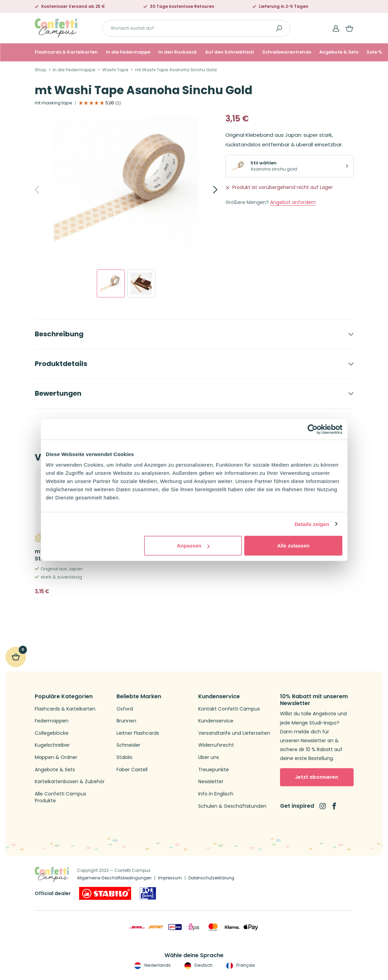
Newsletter (211, 782)
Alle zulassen (293, 546)
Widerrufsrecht (216, 745)
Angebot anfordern (293, 202)
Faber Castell (132, 770)
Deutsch (198, 965)
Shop (41, 70)
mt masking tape (53, 103)
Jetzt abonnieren (317, 777)
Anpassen (193, 546)
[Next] (208, 190)
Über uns (209, 757)
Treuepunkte (214, 770)
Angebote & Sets (339, 52)
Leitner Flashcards (138, 733)
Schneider (128, 745)
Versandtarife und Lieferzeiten (234, 733)
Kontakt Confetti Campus (229, 709)
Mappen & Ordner (56, 757)
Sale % (374, 52)
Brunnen (126, 721)
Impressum (170, 878)
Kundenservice (216, 721)
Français (240, 965)
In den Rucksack (178, 52)
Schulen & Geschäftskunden (232, 806)
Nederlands (152, 965)
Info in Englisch (216, 794)
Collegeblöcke (52, 733)
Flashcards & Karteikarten (66, 52)
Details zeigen (312, 524)
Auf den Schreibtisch (230, 52)
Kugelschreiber (52, 745)
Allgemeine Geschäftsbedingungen (114, 878)
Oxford (125, 709)
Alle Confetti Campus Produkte (60, 797)
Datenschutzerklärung (211, 878)
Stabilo (125, 757)
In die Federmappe (128, 52)
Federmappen (52, 721)
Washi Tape (115, 70)
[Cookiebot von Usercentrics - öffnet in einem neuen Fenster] (313, 429)
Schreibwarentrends (287, 52)
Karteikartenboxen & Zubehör (70, 782)
